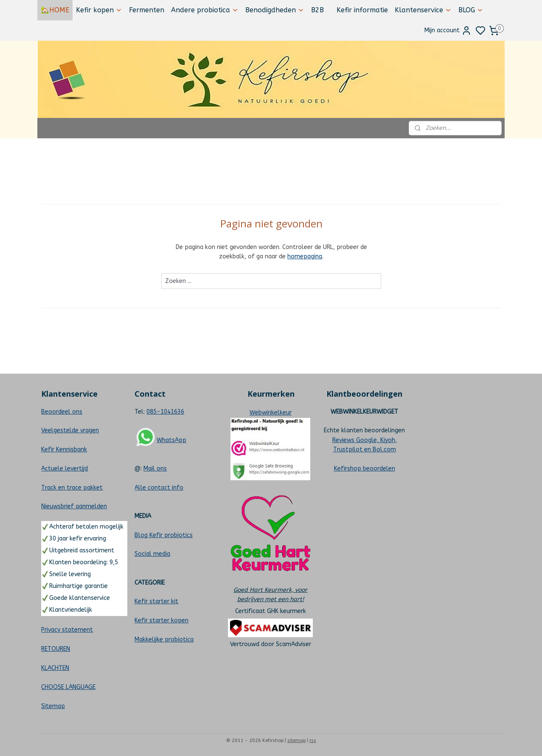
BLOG (471, 10)
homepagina (305, 256)
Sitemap (53, 706)
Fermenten (147, 10)
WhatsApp (171, 440)
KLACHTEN (55, 668)
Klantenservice (423, 10)
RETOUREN (56, 649)
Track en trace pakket (72, 488)
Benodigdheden (275, 10)
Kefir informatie (362, 10)
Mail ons (155, 469)
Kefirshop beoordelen (365, 469)
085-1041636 (165, 412)
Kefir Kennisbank (64, 449)
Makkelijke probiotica (164, 640)
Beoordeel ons (62, 412)
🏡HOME (55, 10)
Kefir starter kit (156, 601)
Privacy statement (67, 630)
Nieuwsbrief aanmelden (74, 506)
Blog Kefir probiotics (164, 535)
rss (313, 741)
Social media (152, 554)
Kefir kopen (99, 10)
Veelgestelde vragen (70, 430)
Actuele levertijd (65, 469)
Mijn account (448, 31)
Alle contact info (159, 488)
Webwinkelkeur (271, 413)
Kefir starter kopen (161, 620)
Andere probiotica (205, 10)
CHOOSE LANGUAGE (68, 687)
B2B (317, 10)
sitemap (296, 741)
